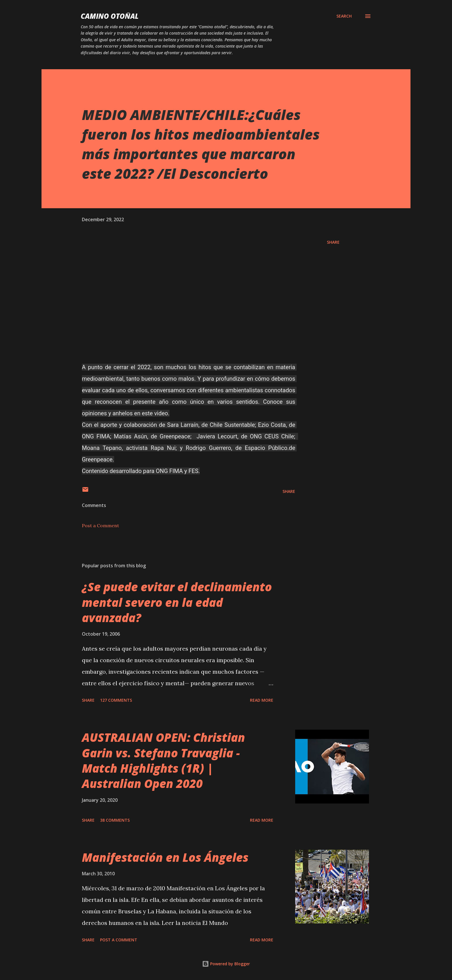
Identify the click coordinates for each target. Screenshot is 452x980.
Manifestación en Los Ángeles (165, 857)
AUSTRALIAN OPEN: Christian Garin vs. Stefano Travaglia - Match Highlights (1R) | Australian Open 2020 (163, 760)
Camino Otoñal (110, 16)
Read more (262, 700)
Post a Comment (100, 525)
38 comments (115, 820)
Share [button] (333, 242)
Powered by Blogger (226, 964)
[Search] (344, 16)
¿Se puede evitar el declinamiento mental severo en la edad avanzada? (177, 602)
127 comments (116, 700)
